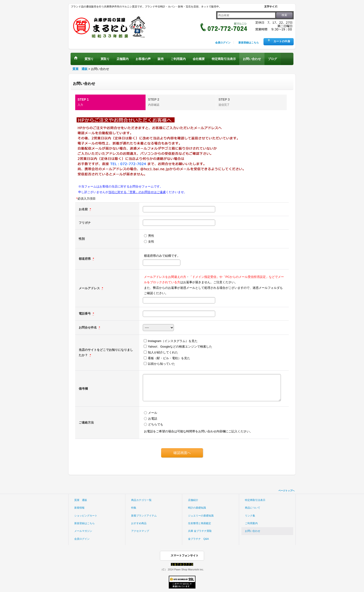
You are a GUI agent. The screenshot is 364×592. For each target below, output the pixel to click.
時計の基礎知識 (197, 508)
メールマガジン (83, 531)
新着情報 (79, 508)
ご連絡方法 (86, 423)
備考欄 (83, 389)
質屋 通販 (81, 500)
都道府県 (85, 259)
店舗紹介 (193, 500)
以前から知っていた (161, 364)
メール (153, 413)
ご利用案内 (251, 523)
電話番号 (85, 314)
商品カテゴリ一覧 (141, 500)
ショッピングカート (86, 516)
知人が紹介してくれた (163, 352)
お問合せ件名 (88, 327)
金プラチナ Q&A (198, 539)
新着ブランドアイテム (144, 516)
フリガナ (85, 223)
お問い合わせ (253, 531)
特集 (134, 508)
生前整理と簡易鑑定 (200, 523)
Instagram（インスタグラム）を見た (173, 341)
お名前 (84, 209)
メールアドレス (90, 288)
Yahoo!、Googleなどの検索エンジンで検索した (180, 347)
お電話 (153, 419)
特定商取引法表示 (255, 500)
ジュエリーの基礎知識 (201, 516)
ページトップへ (286, 491)
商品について (253, 508)
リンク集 (250, 516)
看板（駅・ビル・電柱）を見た (169, 358)
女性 (151, 242)
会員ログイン (223, 43)
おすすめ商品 (139, 523)
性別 (82, 239)
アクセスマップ (140, 531)
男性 (151, 236)
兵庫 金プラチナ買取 (200, 531)
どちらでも (156, 424)
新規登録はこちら (249, 43)
